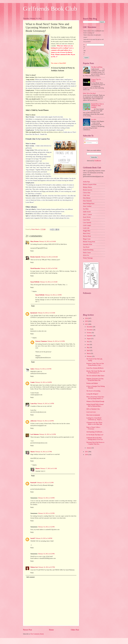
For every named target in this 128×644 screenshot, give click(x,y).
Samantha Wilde (88, 244)
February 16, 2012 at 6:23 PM (46, 554)
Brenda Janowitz (35, 257)
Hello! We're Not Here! (89, 93)
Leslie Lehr (86, 228)
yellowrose (33, 421)
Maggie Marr (87, 231)
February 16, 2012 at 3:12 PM (45, 483)
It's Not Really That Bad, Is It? (95, 435)
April (88, 350)
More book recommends (93, 415)
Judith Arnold (87, 212)
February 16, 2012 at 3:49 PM (44, 538)
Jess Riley (86, 209)
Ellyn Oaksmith (87, 201)
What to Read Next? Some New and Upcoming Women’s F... (95, 398)
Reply (32, 251)
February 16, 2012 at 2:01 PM (43, 369)
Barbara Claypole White (90, 184)
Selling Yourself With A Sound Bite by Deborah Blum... (95, 405)
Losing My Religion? (92, 394)
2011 (87, 452)
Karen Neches (87, 217)
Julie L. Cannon (87, 214)
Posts (86, 139)
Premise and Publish (92, 383)
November (90, 330)
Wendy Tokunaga (88, 258)
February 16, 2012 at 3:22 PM (46, 513)
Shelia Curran (87, 253)
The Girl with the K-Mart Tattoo (95, 376)
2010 (87, 455)
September (90, 336)
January (89, 448)
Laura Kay (34, 404)
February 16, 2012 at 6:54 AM (47, 241)
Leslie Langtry (87, 225)
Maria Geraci (87, 233)
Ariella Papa (86, 182)
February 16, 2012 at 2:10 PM (46, 404)
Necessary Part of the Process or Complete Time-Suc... (95, 443)
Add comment (30, 577)
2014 (87, 318)
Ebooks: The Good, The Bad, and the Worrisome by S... (96, 372)
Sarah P (33, 538)
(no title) (94, 119)
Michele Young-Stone (89, 242)
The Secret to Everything (93, 391)
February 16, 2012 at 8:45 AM (49, 257)
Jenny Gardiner (87, 206)
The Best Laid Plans (97, 67)
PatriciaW (33, 483)
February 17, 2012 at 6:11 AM (49, 468)
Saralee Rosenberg (88, 250)
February (89, 356)
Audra (32, 369)
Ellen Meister (87, 198)
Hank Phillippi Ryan (89, 204)
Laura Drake (86, 220)
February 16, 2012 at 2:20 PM (45, 421)
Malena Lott (34, 567)
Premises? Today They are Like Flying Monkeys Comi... (95, 364)
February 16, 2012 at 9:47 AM (49, 268)
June (88, 345)
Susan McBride (35, 282)
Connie (32, 382)
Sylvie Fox (86, 255)
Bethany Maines (87, 187)
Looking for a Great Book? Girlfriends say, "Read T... (94, 419)
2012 (87, 324)
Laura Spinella (87, 223)
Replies (35, 291)
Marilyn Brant (87, 236)
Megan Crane (87, 239)
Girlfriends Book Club (50, 9)
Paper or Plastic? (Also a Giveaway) (93, 428)
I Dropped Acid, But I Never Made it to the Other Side (94, 423)
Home (51, 630)
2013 (87, 321)
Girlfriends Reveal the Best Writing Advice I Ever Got (94, 439)
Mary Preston (34, 241)
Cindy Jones (86, 195)
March (89, 353)
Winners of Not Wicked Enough (95, 401)
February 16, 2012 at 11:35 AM (49, 282)
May (88, 347)
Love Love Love (91, 412)
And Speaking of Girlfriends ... (95, 432)
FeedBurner (98, 161)
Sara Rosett (86, 247)
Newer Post (27, 630)
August (89, 339)
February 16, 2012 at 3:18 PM (46, 498)
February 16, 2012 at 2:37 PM (44, 452)
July (88, 342)
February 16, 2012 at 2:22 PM (48, 434)
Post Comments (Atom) (37, 634)
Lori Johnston (35, 434)
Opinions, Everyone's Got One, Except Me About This (95, 380)
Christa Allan (87, 193)
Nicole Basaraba (35, 268)
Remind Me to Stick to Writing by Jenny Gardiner (98, 106)
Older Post (75, 630)
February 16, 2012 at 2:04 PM (43, 382)
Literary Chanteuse (41, 341)
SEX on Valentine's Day (93, 409)
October (89, 333)
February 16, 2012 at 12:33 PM (56, 341)
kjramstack (34, 313)
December (90, 327)
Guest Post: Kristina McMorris (95, 368)
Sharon (33, 452)
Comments (88, 143)
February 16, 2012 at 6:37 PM (47, 567)
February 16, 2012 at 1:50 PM (53, 295)
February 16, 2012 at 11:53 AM (46, 313)
